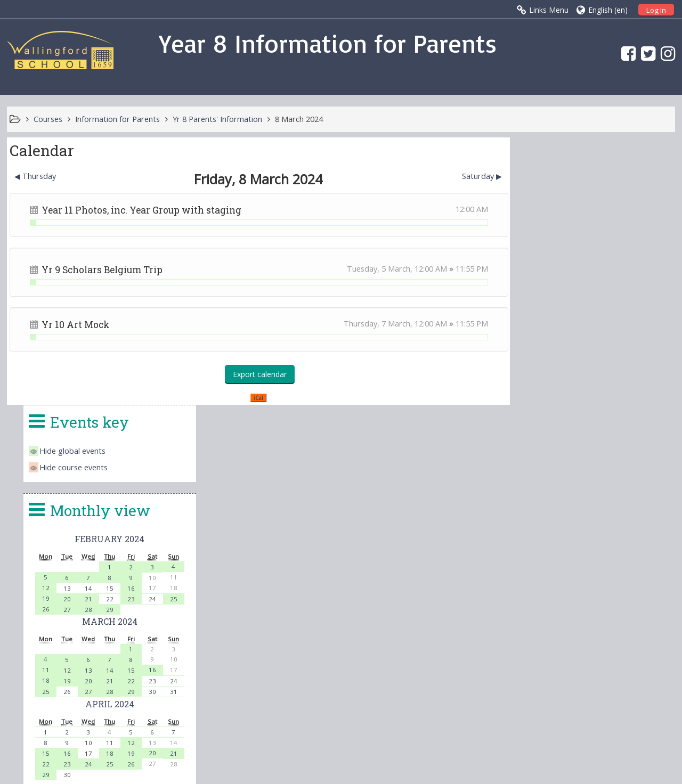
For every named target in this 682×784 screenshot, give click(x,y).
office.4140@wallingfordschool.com (415, 660)
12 (537, 320)
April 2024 (598, 436)
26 (537, 342)
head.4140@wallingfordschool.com (419, 673)
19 (537, 331)
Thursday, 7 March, (373, 324)
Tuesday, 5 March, (375, 269)
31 (660, 424)
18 (537, 413)
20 (557, 332)
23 (619, 332)
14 (578, 321)
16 (619, 321)
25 (660, 332)
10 (578, 475)
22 (598, 332)
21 (578, 332)
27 (557, 342)
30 (639, 424)
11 (537, 402)
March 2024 (598, 354)
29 (598, 342)
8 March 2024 (299, 119)
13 (557, 321)
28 (578, 342)
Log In (656, 10)
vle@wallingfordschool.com (384, 686)
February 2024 (598, 271)
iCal (255, 398)
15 (598, 321)
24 (639, 332)
